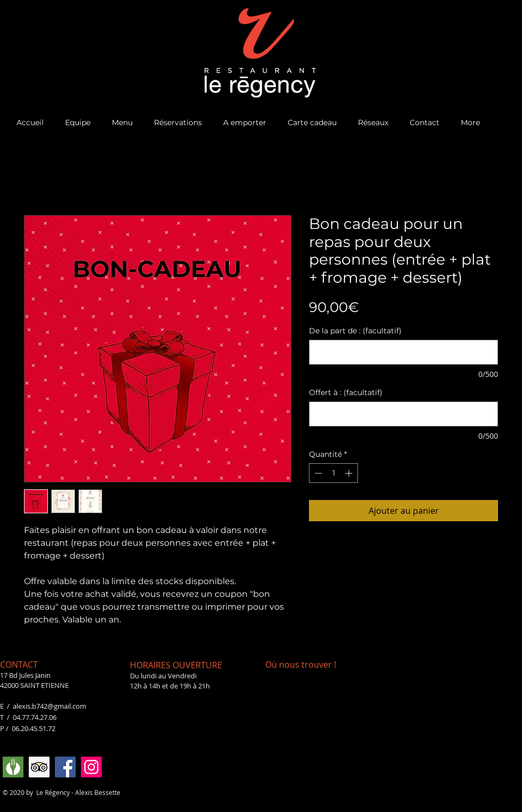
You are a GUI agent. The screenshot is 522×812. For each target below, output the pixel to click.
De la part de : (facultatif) (355, 331)
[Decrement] (317, 473)
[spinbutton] (333, 473)
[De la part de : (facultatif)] (403, 352)
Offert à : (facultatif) (346, 393)
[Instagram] (91, 767)
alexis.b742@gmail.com (50, 706)
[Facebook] (65, 767)
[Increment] (350, 473)
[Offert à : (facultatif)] (403, 414)
